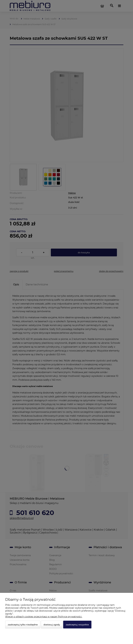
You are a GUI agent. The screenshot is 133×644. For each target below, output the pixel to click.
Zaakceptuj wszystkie (77, 625)
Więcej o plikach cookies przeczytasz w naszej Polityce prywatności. (44, 617)
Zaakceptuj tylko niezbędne (23, 625)
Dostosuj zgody (52, 625)
